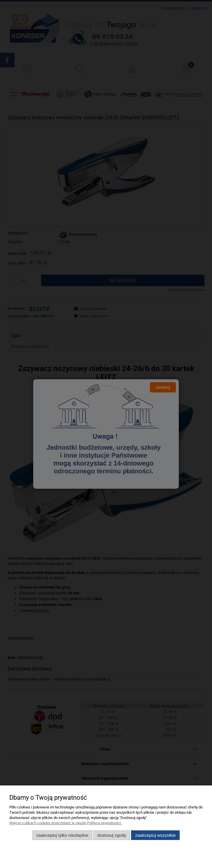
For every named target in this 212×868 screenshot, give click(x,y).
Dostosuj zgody (112, 835)
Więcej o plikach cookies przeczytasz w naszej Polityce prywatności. (66, 823)
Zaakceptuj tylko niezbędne (62, 835)
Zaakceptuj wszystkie (155, 835)
